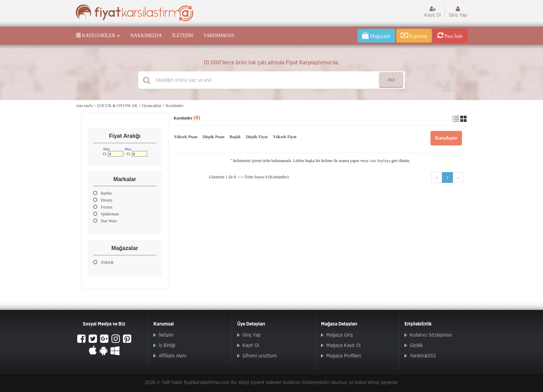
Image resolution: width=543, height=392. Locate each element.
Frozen (103, 207)
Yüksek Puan (186, 137)
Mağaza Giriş (340, 335)
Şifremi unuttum (260, 356)
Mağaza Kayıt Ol (343, 346)
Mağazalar (376, 35)
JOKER (103, 262)
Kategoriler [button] (98, 35)
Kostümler (175, 106)
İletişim (183, 35)
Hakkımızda (146, 35)
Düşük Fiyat (257, 137)
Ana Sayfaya (380, 161)
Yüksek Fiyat (285, 137)
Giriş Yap (458, 12)
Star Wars (105, 221)
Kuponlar (414, 35)
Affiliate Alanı (172, 356)
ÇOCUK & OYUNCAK (117, 106)
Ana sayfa (84, 106)
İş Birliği (167, 346)
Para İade (450, 35)
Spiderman (106, 214)
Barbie (103, 193)
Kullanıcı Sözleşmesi (431, 335)
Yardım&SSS (219, 35)
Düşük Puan (213, 137)
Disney (103, 200)
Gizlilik (416, 346)
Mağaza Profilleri (344, 356)
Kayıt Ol (433, 12)
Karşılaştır (446, 138)
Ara (391, 80)
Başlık (235, 137)
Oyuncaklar (152, 106)
